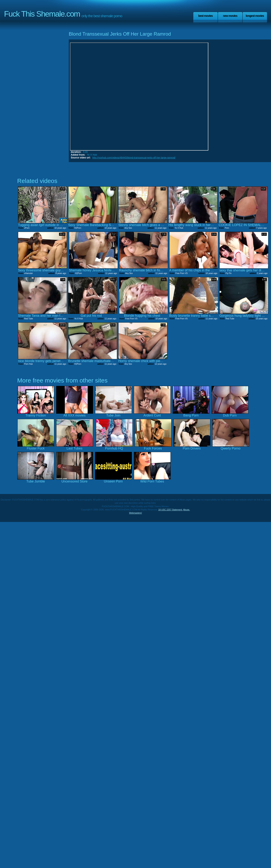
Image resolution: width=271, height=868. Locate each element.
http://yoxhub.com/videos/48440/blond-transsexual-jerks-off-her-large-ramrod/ (134, 158)
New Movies (230, 16)
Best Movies (205, 16)
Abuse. (186, 510)
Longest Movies (255, 16)
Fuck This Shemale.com (42, 14)
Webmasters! (135, 513)
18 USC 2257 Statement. (170, 510)
